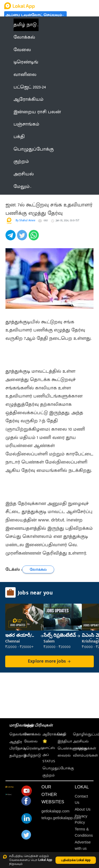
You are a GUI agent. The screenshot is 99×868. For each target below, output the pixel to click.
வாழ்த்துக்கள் (85, 748)
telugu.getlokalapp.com (61, 818)
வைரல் (64, 755)
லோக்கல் (32, 734)
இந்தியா (65, 741)
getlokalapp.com (55, 811)
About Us (83, 809)
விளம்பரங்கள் (85, 755)
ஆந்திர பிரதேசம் (17, 745)
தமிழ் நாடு (25, 25)
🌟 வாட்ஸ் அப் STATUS (49, 751)
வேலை (31, 741)
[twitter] (23, 238)
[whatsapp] (34, 238)
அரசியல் (81, 741)
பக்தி (62, 734)
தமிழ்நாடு (18, 756)
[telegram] (11, 238)
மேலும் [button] (22, 186)
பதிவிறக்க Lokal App (76, 860)
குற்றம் (49, 775)
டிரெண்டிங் (34, 748)
